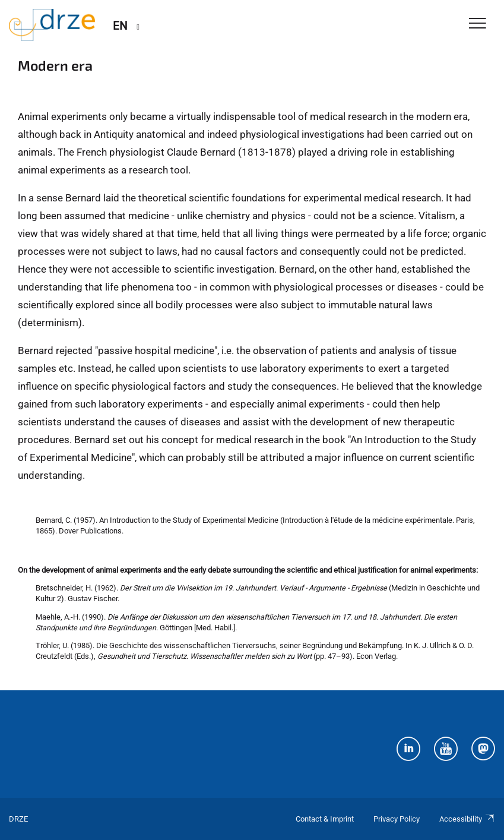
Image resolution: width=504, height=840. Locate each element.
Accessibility (467, 819)
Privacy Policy (397, 819)
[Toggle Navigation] (478, 24)
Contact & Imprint (325, 819)
